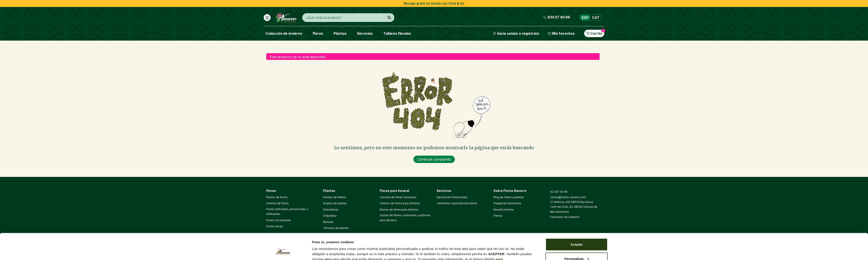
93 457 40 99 (559, 192)
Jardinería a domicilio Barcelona (457, 203)
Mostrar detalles (325, 247)
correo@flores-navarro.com (568, 197)
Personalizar (577, 234)
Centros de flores (278, 203)
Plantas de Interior (335, 197)
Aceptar (577, 220)
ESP (585, 18)
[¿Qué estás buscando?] (389, 18)
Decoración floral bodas (452, 197)
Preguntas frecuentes (507, 203)
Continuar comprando (434, 159)
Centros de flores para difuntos (400, 203)
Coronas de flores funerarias (398, 197)
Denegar (577, 248)
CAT (596, 18)
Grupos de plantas (335, 203)
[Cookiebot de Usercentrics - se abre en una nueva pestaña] (283, 252)
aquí (328, 235)
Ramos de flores (277, 197)
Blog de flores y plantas (509, 197)
